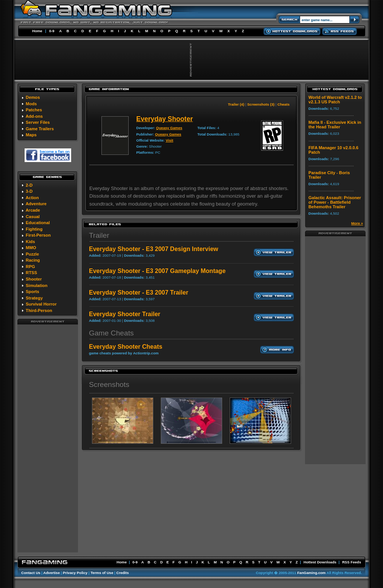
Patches (34, 110)
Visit (170, 140)
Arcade (33, 210)
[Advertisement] (48, 438)
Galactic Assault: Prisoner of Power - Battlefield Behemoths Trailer (335, 202)
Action (32, 198)
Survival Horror (41, 304)
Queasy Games (169, 128)
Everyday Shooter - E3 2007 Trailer (139, 292)
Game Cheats (111, 333)
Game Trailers (40, 129)
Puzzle (32, 254)
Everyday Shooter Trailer (125, 314)
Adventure (36, 204)
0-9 (52, 31)
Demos (33, 97)
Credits (122, 573)
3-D (29, 191)
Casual (33, 217)
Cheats (283, 104)
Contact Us (31, 573)
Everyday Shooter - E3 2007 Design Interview (153, 249)
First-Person (38, 235)
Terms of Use (102, 573)
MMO (31, 248)
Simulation (37, 285)
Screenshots (109, 384)
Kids (30, 242)
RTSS (31, 273)
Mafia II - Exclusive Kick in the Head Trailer (335, 125)
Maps (31, 135)
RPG (30, 267)
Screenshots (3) (261, 104)
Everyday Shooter (165, 119)
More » (357, 223)
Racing (33, 260)
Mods (31, 104)
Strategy (34, 298)
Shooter (34, 279)
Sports (32, 292)
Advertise (51, 573)
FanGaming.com (311, 573)
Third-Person (39, 310)
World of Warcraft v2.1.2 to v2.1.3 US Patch (335, 100)
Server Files (38, 122)
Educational (38, 223)
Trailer (99, 235)
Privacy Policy (75, 573)
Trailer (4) (236, 104)
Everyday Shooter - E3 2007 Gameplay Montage (157, 271)
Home (37, 31)
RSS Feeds (352, 562)
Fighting (34, 229)
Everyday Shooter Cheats (126, 347)
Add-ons (34, 116)
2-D (29, 185)
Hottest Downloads (320, 562)
